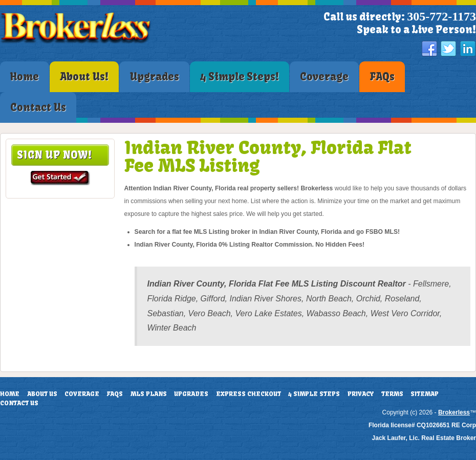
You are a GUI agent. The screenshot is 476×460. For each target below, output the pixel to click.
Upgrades (191, 394)
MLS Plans (149, 394)
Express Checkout (248, 394)
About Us (42, 394)
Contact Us (19, 403)
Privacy (361, 394)
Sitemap (425, 394)
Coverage (82, 394)
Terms (392, 394)
